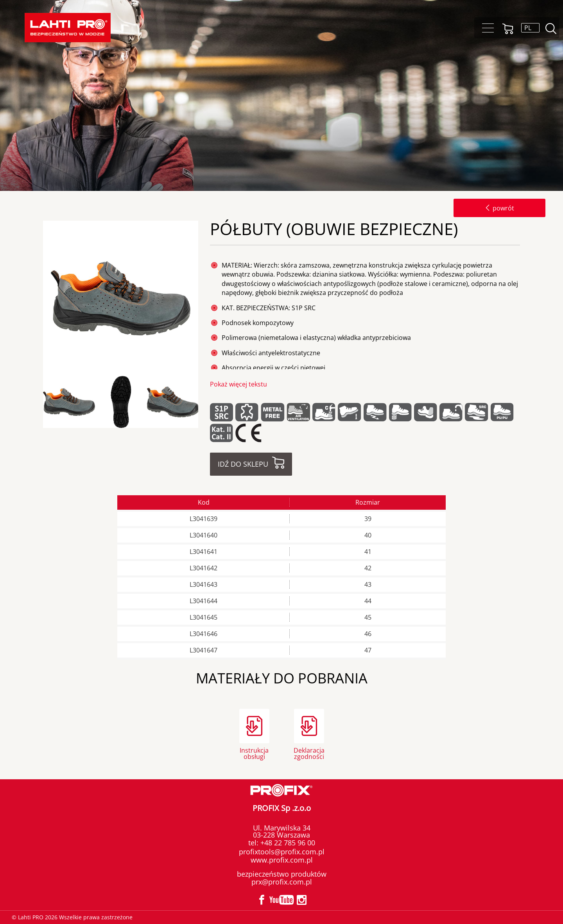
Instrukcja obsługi (254, 753)
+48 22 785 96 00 (287, 843)
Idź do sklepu (243, 464)
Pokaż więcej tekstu (238, 384)
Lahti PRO (68, 28)
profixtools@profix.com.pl (282, 852)
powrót (499, 208)
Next (205, 402)
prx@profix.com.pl (282, 882)
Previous (40, 402)
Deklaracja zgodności (309, 753)
